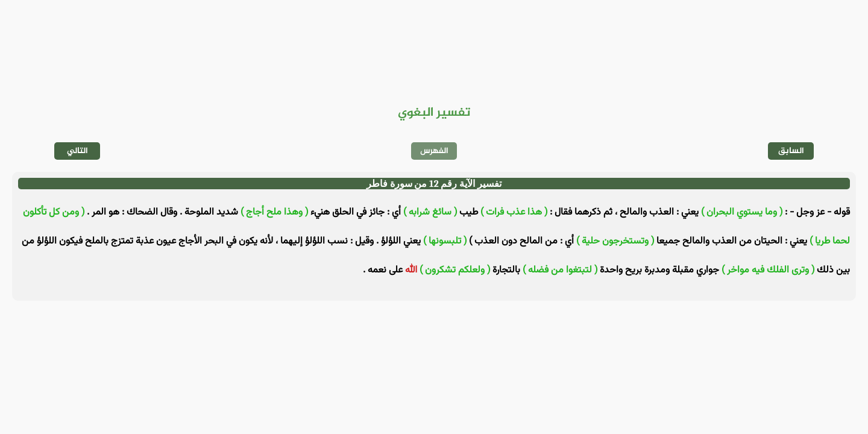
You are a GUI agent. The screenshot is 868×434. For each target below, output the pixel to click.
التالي (77, 151)
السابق (791, 151)
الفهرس (434, 151)
